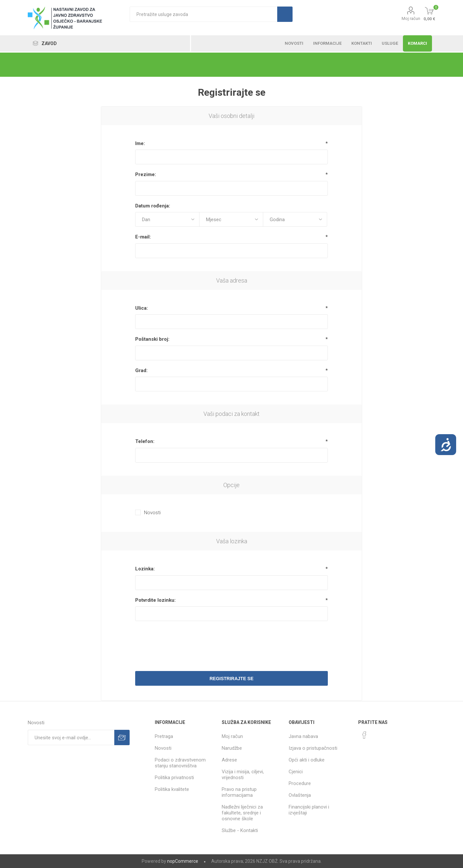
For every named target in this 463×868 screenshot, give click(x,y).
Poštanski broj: (152, 339)
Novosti (152, 513)
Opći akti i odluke (307, 760)
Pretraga (164, 736)
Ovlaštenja (300, 795)
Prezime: (146, 174)
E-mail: (143, 237)
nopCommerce (183, 861)
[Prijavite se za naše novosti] (71, 737)
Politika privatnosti (174, 778)
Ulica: (142, 308)
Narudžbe (232, 748)
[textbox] (203, 14)
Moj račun (411, 18)
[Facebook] (364, 735)
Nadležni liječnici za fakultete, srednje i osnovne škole (242, 813)
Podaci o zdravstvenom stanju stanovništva (180, 763)
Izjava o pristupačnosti (313, 748)
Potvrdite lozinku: (155, 600)
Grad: (141, 370)
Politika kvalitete (172, 789)
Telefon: (145, 441)
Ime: (140, 143)
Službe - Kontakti (240, 830)
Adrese (229, 760)
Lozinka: (145, 569)
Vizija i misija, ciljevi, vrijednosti (243, 775)
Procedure (300, 783)
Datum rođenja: (153, 206)
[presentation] (231, 642)
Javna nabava (303, 736)
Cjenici (296, 772)
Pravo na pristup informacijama (239, 792)
